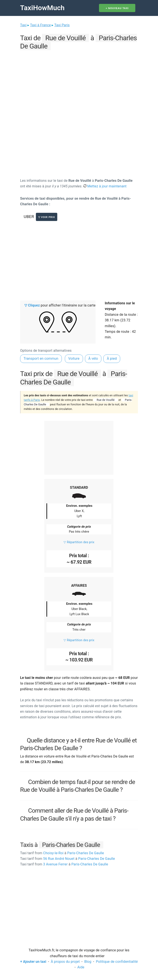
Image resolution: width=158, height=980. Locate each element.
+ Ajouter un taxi (33, 962)
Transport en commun (41, 359)
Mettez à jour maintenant (105, 186)
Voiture (74, 359)
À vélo (93, 359)
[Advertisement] (79, 82)
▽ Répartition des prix (79, 542)
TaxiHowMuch (42, 8)
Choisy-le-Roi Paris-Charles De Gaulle (62, 853)
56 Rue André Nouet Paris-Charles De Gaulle (68, 859)
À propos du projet (65, 962)
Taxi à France (40, 25)
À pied (112, 359)
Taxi (23, 25)
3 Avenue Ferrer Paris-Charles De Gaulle (64, 864)
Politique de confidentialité (117, 962)
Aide (81, 967)
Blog (88, 962)
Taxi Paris (62, 25)
